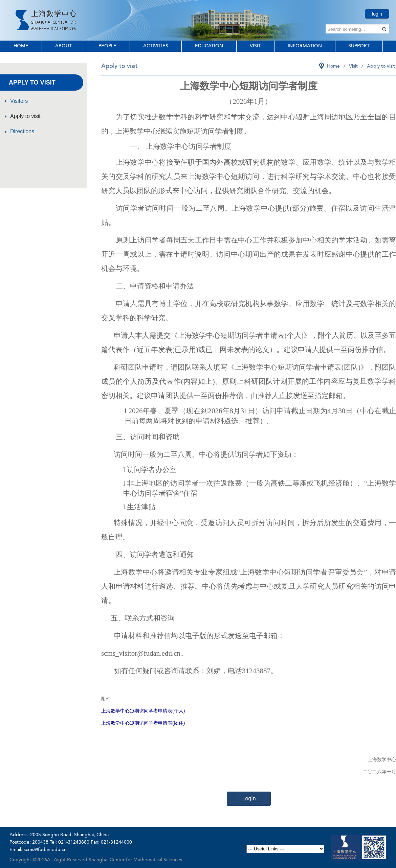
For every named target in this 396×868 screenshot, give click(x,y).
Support (359, 46)
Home (21, 46)
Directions (22, 131)
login (377, 14)
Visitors (19, 101)
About (63, 46)
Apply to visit (25, 116)
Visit (255, 46)
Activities (156, 46)
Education (209, 46)
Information (305, 46)
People (107, 46)
